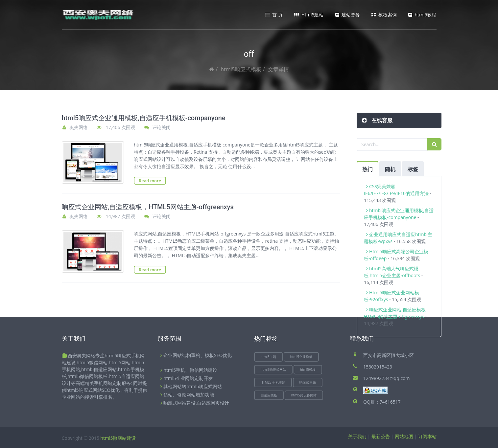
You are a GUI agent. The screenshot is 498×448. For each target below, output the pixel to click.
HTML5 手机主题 (273, 382)
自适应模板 (269, 395)
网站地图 (404, 436)
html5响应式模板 (241, 69)
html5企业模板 (301, 357)
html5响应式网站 (273, 370)
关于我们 (357, 436)
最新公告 (381, 436)
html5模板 (308, 370)
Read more (150, 181)
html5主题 (268, 357)
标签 (413, 169)
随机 (390, 169)
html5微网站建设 (118, 438)
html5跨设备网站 (304, 395)
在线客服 (381, 120)
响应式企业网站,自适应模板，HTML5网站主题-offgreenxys (148, 207)
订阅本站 (427, 436)
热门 (368, 169)
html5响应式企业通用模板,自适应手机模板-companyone (144, 118)
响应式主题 (308, 382)
